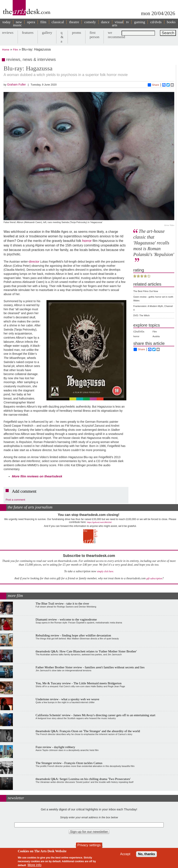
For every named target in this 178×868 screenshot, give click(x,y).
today (7, 22)
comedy (90, 22)
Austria (156, 336)
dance (105, 22)
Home (6, 50)
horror (87, 241)
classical (58, 22)
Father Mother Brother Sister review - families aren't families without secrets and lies (90, 667)
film (43, 22)
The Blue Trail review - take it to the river (62, 603)
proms (77, 33)
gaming (140, 22)
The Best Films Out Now (146, 291)
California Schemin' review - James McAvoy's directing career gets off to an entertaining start (96, 715)
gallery (47, 33)
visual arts (118, 24)
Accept (125, 854)
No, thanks (146, 854)
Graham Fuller (16, 85)
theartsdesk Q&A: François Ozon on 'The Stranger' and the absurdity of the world (88, 731)
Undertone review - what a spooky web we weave (68, 699)
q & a (62, 37)
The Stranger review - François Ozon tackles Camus (69, 763)
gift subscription (154, 579)
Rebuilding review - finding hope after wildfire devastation (73, 635)
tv (128, 22)
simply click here (105, 572)
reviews (8, 33)
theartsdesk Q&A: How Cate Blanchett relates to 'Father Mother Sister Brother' (86, 651)
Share (153, 85)
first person (94, 35)
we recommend (116, 35)
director (34, 261)
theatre (74, 22)
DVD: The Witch (141, 315)
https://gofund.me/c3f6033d (99, 522)
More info (35, 865)
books (171, 22)
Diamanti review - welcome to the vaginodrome (66, 619)
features (28, 33)
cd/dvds (156, 22)
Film (16, 50)
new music (17, 24)
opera (31, 22)
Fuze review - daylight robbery (55, 747)
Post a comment (15, 500)
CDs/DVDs (139, 332)
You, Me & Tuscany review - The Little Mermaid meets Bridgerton (79, 683)
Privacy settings (89, 845)
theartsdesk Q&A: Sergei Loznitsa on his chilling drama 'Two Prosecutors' (83, 779)
